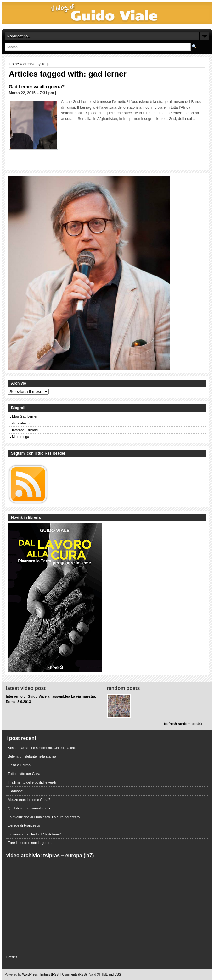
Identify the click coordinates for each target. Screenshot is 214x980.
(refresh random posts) (183, 724)
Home (14, 64)
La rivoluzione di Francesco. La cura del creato (44, 817)
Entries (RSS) (50, 975)
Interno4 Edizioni (25, 430)
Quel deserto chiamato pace (30, 808)
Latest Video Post (26, 688)
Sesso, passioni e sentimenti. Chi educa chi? (42, 748)
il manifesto (21, 423)
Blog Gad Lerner (25, 416)
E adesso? (16, 791)
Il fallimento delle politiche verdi (32, 782)
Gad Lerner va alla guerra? (37, 87)
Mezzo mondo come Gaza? (29, 800)
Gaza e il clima (19, 765)
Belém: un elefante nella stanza (32, 756)
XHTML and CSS (109, 975)
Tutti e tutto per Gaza (24, 774)
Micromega (20, 437)
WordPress (30, 975)
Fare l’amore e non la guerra (30, 843)
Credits (12, 957)
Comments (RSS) (74, 975)
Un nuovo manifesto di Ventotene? (34, 834)
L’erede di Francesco (24, 825)
